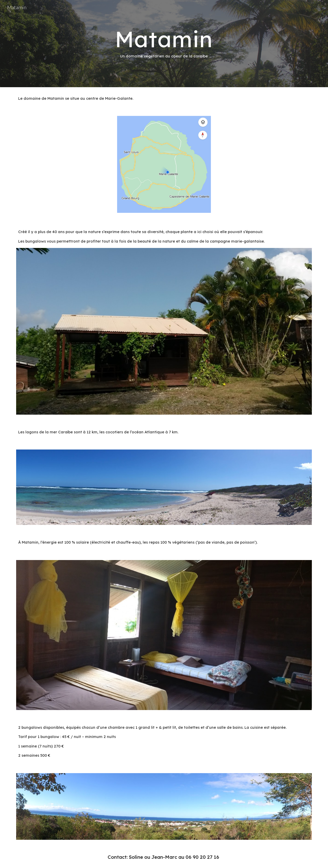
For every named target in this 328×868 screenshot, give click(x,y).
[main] (164, 44)
